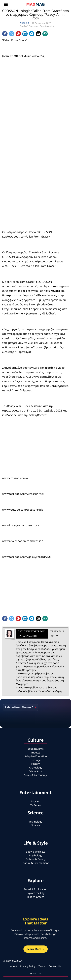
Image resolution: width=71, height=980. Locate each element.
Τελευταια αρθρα (57, 634)
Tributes (36, 752)
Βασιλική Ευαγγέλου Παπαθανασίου (37, 26)
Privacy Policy (28, 966)
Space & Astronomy (35, 775)
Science (36, 825)
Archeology (36, 767)
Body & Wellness (35, 852)
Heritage (36, 760)
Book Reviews (35, 749)
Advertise (36, 973)
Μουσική (25, 23)
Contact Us (55, 966)
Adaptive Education (36, 756)
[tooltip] (5, 34)
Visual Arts (36, 771)
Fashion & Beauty (36, 859)
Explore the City (35, 893)
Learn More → (36, 949)
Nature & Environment (36, 863)
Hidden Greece (35, 897)
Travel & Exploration (36, 889)
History (35, 764)
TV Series (35, 805)
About (14, 966)
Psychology (36, 855)
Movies (35, 801)
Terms (42, 966)
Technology (36, 822)
